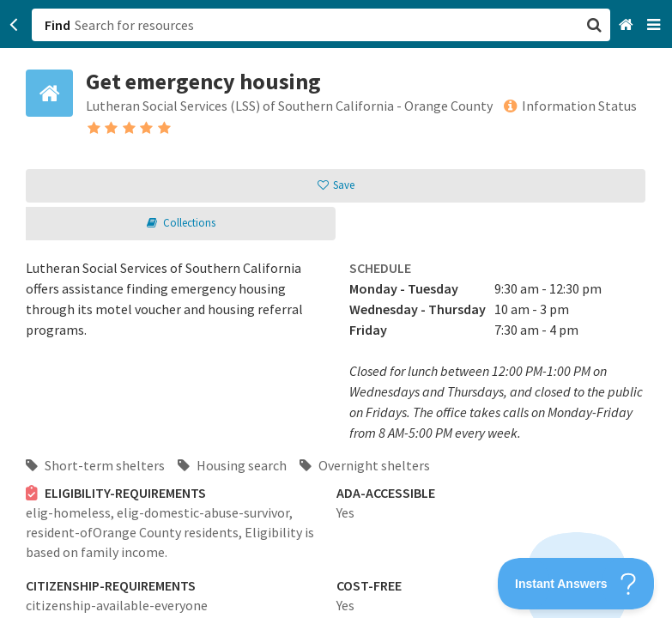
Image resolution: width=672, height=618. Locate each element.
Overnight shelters (365, 465)
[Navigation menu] (655, 25)
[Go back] (14, 25)
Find (58, 25)
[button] (336, 309)
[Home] (628, 25)
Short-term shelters (95, 465)
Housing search (232, 465)
